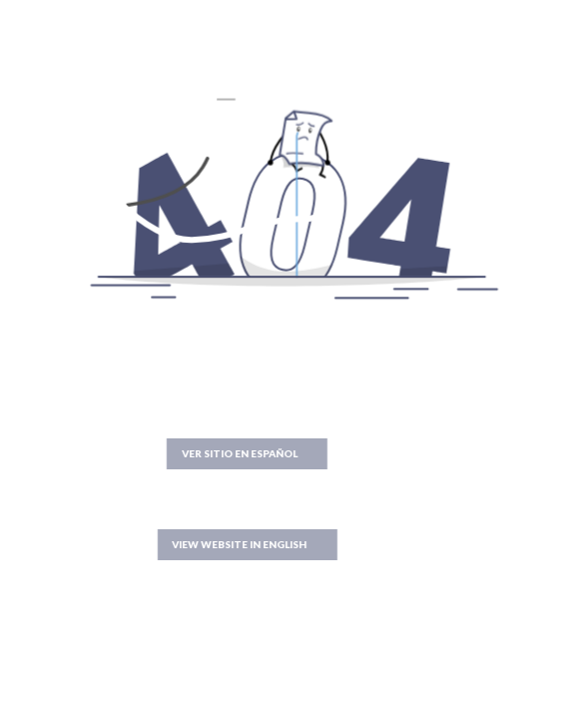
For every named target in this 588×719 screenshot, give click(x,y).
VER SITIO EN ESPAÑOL (208, 453)
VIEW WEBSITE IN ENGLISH (208, 544)
